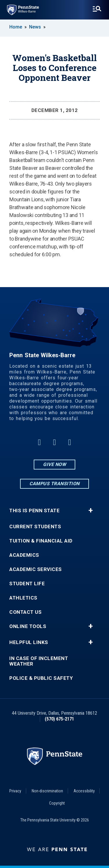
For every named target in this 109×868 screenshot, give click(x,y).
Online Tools (28, 626)
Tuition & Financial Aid (41, 541)
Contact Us (25, 612)
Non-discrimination (47, 791)
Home (16, 27)
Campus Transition (54, 484)
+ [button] (91, 511)
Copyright (57, 803)
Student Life (27, 584)
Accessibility (84, 791)
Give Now (54, 464)
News (35, 27)
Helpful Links (29, 642)
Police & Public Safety (41, 678)
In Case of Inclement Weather (39, 661)
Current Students (35, 527)
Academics (24, 555)
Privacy (15, 791)
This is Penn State (34, 511)
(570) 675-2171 (59, 719)
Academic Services (36, 569)
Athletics (23, 598)
